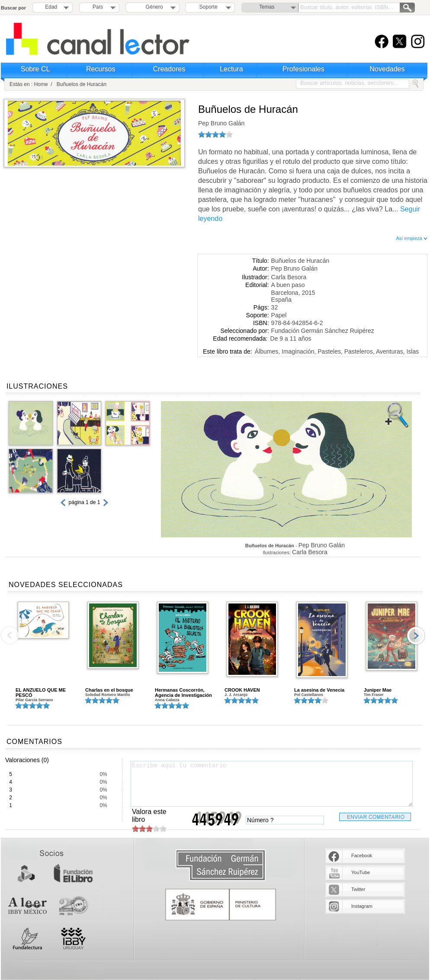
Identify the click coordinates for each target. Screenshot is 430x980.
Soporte (209, 7)
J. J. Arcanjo (236, 695)
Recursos (101, 69)
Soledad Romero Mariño (108, 695)
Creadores (169, 69)
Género (153, 7)
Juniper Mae (378, 690)
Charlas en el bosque (109, 690)
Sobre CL (35, 69)
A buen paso (288, 285)
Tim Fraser (374, 695)
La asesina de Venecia (319, 690)
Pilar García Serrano (34, 700)
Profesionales (303, 69)
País (98, 7)
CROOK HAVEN (242, 690)
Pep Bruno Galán (221, 123)
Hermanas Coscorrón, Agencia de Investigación (183, 693)
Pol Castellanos (309, 695)
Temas (267, 7)
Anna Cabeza (167, 700)
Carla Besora (289, 277)
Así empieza (412, 238)
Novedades (387, 69)
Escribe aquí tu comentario (272, 784)
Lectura (231, 69)
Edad (51, 7)
